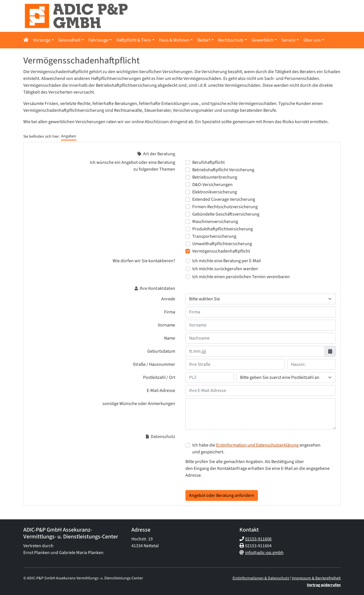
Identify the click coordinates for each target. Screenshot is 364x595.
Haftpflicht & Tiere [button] (134, 40)
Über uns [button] (312, 40)
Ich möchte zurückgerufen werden (225, 269)
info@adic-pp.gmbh (264, 553)
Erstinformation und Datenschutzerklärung (257, 445)
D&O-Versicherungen (212, 185)
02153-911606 (258, 539)
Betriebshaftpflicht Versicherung (223, 170)
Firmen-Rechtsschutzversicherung (225, 207)
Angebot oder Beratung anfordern (222, 495)
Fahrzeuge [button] (98, 40)
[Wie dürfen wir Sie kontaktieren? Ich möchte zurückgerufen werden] (188, 269)
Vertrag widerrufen (324, 585)
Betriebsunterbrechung (215, 177)
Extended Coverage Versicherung (224, 199)
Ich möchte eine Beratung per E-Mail (227, 261)
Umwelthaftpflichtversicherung (222, 244)
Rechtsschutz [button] (231, 40)
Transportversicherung (214, 236)
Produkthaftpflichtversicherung (223, 229)
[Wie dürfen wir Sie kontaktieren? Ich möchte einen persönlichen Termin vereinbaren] (188, 277)
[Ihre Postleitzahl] (210, 377)
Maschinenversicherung (215, 222)
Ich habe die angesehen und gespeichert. (256, 449)
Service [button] (288, 40)
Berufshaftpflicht (208, 162)
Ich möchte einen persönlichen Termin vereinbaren (241, 277)
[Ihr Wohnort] (286, 377)
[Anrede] (261, 299)
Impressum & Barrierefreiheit (316, 578)
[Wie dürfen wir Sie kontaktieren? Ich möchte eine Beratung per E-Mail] (188, 261)
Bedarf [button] (204, 40)
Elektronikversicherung (215, 192)
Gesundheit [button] (69, 40)
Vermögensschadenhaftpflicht (221, 251)
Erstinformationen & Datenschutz (261, 578)
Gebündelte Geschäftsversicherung (226, 214)
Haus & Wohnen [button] (174, 40)
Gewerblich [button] (263, 40)
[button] (27, 40)
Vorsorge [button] (42, 40)
